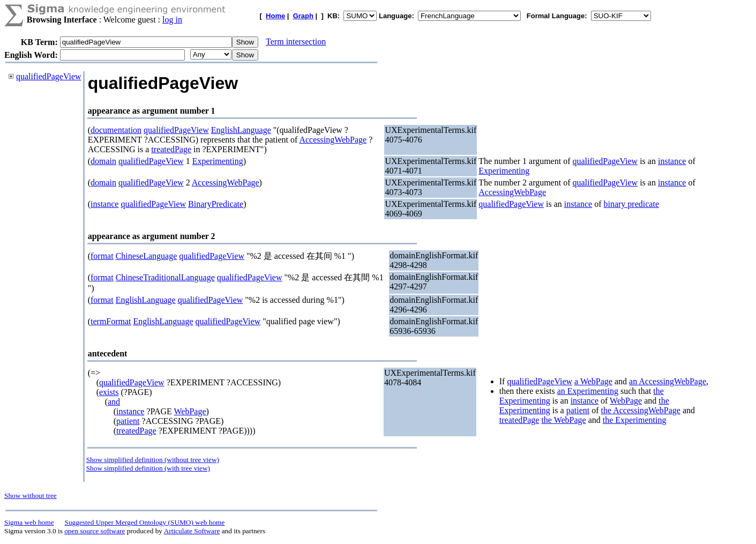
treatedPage (171, 149)
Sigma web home (29, 522)
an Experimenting (588, 391)
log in (172, 20)
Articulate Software (192, 531)
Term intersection (296, 42)
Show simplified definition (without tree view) (153, 460)
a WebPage (593, 381)
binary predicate (631, 204)
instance (672, 161)
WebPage (190, 411)
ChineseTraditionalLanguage (165, 277)
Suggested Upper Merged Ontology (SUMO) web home (145, 522)
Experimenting (218, 161)
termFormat (111, 321)
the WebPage (563, 420)
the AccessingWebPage (641, 410)
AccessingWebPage (333, 140)
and (114, 402)
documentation (116, 130)
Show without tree (31, 495)
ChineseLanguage (147, 256)
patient (128, 421)
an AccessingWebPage (668, 381)
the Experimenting (635, 420)
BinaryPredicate (216, 204)
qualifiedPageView (49, 76)
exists (109, 392)
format (102, 256)
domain (103, 161)
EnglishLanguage (241, 130)
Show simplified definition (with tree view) (148, 468)
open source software (95, 531)
